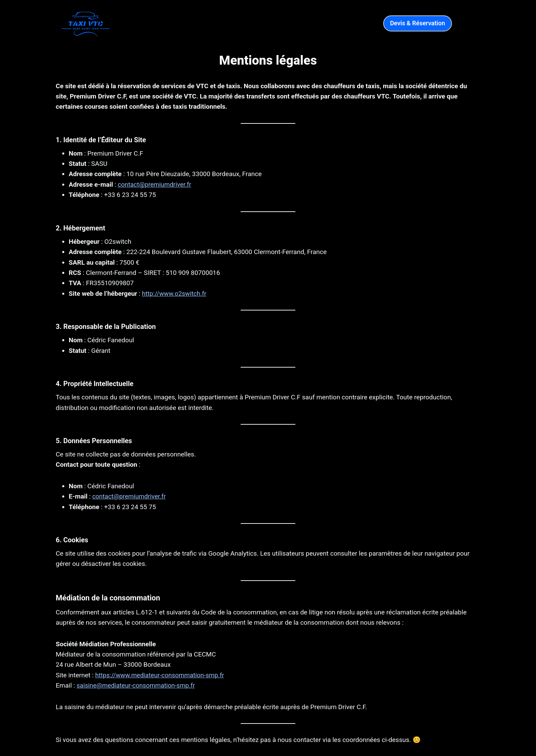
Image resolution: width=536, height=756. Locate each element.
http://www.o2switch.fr (175, 294)
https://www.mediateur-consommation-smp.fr (162, 675)
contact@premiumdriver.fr (155, 184)
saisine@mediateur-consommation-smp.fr (137, 685)
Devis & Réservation (418, 23)
